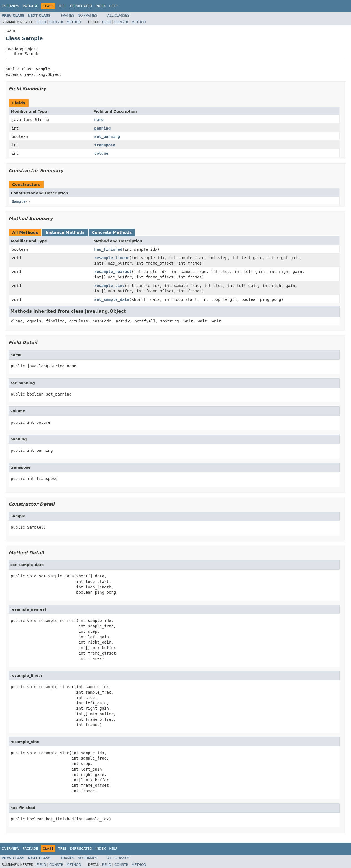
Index (101, 6)
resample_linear (112, 258)
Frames (68, 15)
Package (30, 6)
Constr (56, 22)
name (99, 120)
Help (113, 6)
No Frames (87, 15)
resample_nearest (113, 272)
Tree (62, 6)
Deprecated (81, 6)
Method (74, 22)
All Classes (118, 15)
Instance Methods (65, 232)
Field (41, 22)
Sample (19, 201)
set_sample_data (112, 299)
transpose (105, 145)
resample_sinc (109, 286)
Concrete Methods (112, 232)
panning (102, 128)
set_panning (107, 136)
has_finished (108, 249)
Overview (11, 6)
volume (101, 153)
